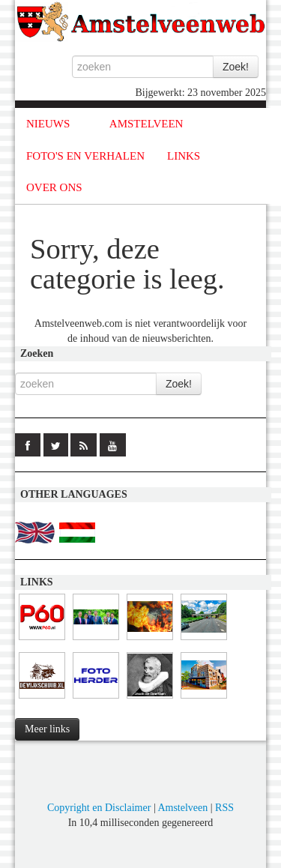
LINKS (184, 156)
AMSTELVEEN (146, 124)
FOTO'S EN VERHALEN (85, 156)
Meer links (47, 729)
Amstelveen (182, 808)
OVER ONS (54, 187)
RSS (224, 808)
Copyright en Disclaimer (99, 808)
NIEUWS (48, 124)
